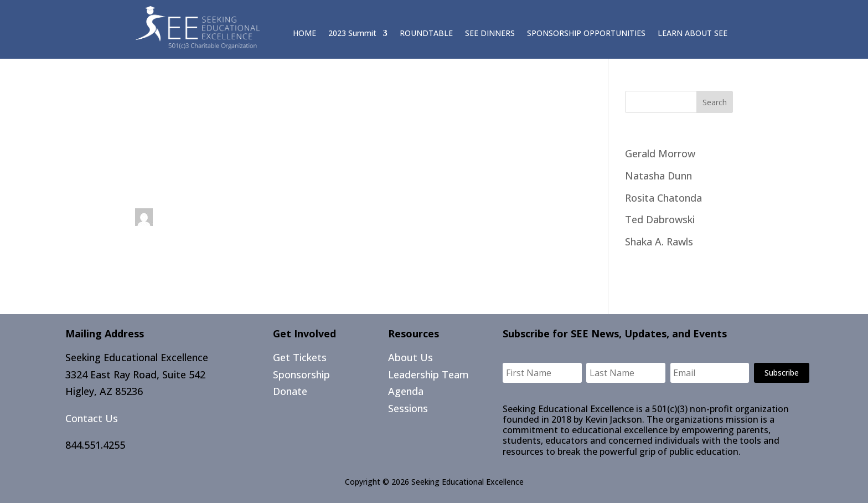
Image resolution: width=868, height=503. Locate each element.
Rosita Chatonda (663, 198)
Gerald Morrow (660, 153)
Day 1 (148, 183)
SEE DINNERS (490, 34)
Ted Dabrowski (660, 219)
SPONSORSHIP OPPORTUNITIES (586, 34)
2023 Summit (352, 34)
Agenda (406, 391)
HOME (304, 34)
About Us (410, 357)
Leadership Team (428, 374)
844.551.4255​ (95, 445)
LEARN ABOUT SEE (693, 34)
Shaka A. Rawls (659, 242)
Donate (290, 391)
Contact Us (92, 418)
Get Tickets (300, 357)
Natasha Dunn (658, 176)
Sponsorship (301, 374)
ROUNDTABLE (426, 34)
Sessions (408, 408)
